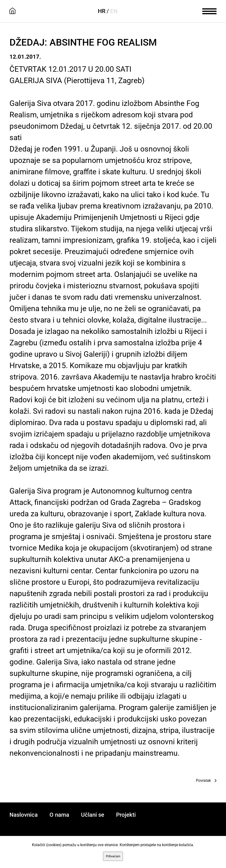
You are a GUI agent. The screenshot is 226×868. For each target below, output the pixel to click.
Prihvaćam (113, 856)
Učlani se (93, 815)
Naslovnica (24, 815)
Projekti (126, 815)
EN (114, 11)
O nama (59, 815)
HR (102, 11)
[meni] (209, 11)
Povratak (203, 780)
